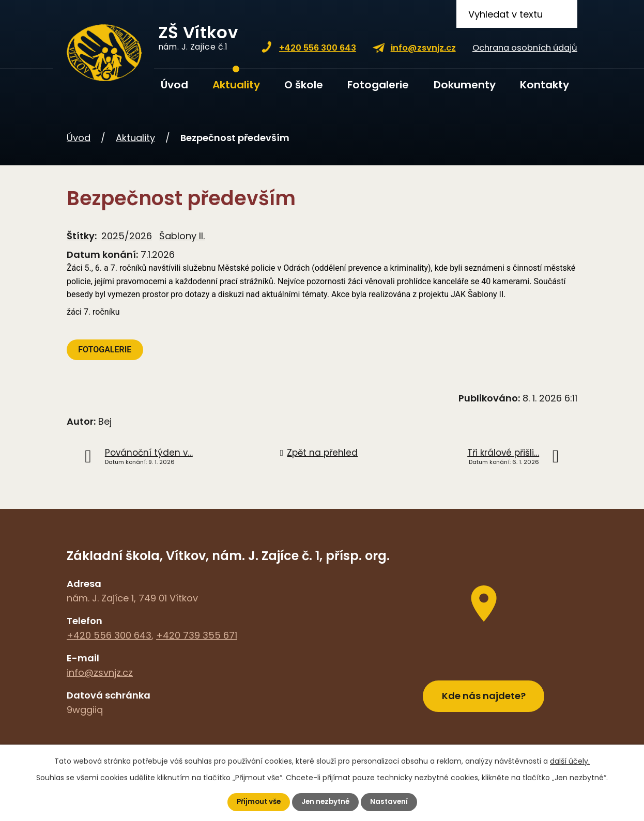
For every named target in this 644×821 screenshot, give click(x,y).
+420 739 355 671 (197, 635)
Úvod (174, 85)
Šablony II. (182, 236)
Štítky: (82, 236)
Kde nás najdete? (484, 693)
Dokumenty (465, 85)
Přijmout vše (257, 802)
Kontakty (545, 85)
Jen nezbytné (326, 802)
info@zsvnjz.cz (423, 48)
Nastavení (392, 802)
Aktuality (236, 85)
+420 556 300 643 (318, 48)
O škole (304, 85)
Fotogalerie (378, 85)
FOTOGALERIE (106, 350)
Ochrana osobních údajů (525, 48)
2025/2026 (127, 236)
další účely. (570, 761)
